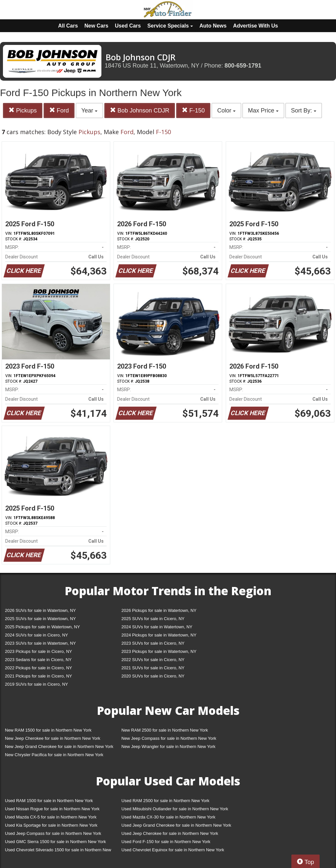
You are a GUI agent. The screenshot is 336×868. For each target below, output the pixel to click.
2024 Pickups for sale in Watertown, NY (159, 635)
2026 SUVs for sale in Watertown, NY (40, 610)
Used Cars (128, 26)
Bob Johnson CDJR (140, 110)
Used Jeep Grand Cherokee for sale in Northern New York (176, 825)
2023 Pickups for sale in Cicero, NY (38, 651)
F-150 (193, 110)
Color (226, 111)
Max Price (263, 111)
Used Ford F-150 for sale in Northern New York (166, 842)
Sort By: (304, 111)
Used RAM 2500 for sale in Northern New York (165, 801)
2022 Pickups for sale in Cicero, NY (38, 668)
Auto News (213, 26)
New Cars (96, 26)
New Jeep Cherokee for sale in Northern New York (52, 738)
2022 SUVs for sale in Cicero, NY (153, 660)
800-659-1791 (243, 66)
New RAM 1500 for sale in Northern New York (48, 730)
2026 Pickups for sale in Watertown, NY (159, 610)
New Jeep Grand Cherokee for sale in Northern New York (59, 747)
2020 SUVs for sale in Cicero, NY (153, 676)
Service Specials (170, 26)
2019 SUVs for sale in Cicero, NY (36, 684)
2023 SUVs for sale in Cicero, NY (153, 643)
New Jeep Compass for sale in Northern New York (169, 738)
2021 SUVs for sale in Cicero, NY (153, 668)
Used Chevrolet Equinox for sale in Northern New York (173, 850)
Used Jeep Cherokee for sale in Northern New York (170, 833)
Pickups (23, 110)
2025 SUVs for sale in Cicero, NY (153, 619)
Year (89, 111)
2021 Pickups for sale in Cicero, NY (38, 676)
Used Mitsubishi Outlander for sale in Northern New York (175, 809)
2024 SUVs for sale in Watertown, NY (157, 627)
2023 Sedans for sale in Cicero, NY (38, 660)
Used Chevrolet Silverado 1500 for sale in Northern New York (58, 851)
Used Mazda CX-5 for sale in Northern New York (51, 817)
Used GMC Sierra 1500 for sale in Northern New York (55, 842)
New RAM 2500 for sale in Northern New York (165, 730)
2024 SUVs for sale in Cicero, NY (36, 635)
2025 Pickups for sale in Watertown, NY (42, 627)
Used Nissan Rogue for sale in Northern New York (52, 809)
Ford (59, 110)
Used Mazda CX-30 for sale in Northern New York (168, 817)
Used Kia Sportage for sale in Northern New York (51, 825)
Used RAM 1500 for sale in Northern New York (49, 801)
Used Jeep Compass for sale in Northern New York (53, 833)
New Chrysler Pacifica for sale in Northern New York (54, 755)
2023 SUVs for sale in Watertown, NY (40, 643)
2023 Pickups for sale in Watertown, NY (159, 651)
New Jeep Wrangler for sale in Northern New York (168, 747)
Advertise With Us (255, 26)
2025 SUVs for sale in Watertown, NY (40, 619)
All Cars (68, 26)
